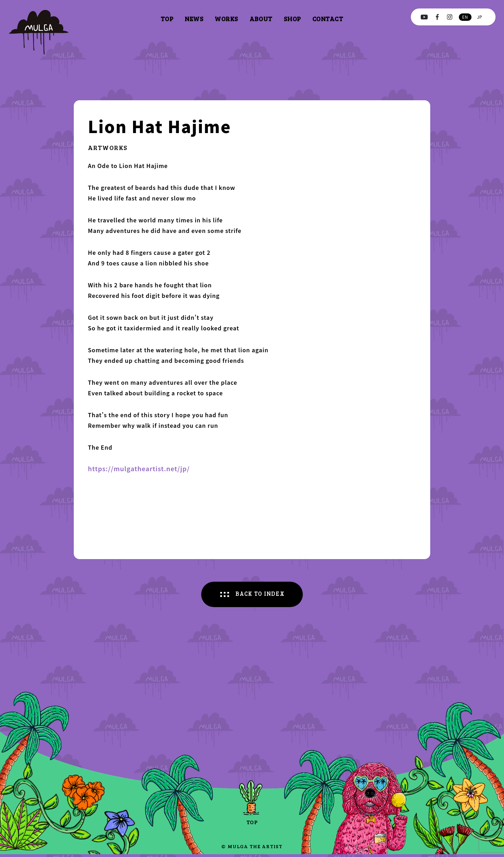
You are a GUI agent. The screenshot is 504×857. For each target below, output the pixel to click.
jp (479, 17)
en (465, 17)
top (167, 19)
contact (328, 19)
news (194, 19)
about (261, 19)
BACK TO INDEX (260, 595)
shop (292, 19)
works (226, 19)
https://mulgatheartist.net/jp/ (139, 468)
